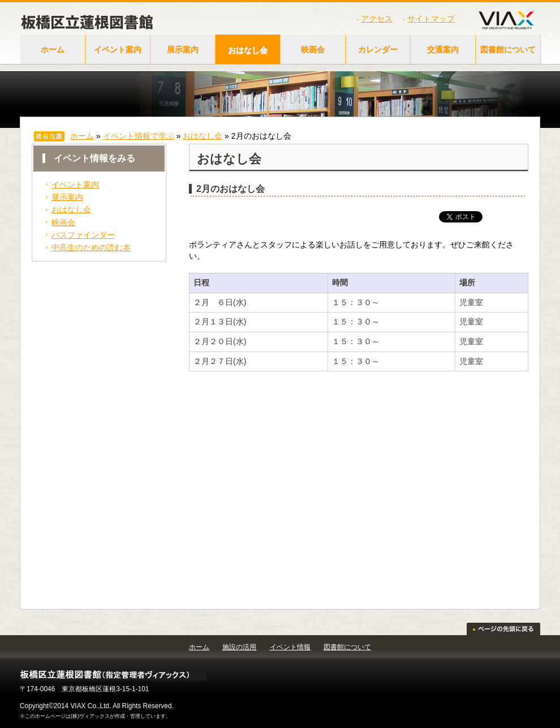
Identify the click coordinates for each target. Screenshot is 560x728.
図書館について (508, 50)
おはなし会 (248, 50)
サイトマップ (431, 19)
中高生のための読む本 (91, 247)
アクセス (377, 19)
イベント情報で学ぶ (139, 136)
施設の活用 (239, 647)
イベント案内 (118, 50)
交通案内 (443, 50)
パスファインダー (83, 235)
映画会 (313, 50)
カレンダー (378, 50)
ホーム (53, 50)
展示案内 (183, 50)
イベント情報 (290, 647)
